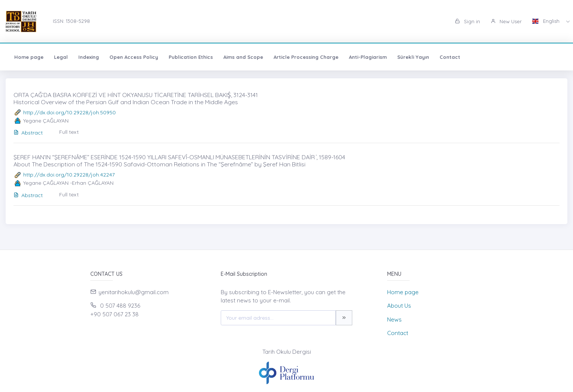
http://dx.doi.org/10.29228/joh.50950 (70, 112)
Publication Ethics (191, 57)
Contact (450, 57)
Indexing (89, 57)
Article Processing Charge (306, 57)
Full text (69, 132)
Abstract (28, 133)
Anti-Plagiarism (368, 57)
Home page (29, 57)
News (394, 319)
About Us (399, 306)
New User (506, 21)
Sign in (468, 21)
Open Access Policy (134, 57)
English (547, 21)
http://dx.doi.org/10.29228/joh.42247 (69, 175)
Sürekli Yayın (413, 57)
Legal (61, 57)
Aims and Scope (243, 57)
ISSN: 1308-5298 (71, 21)
